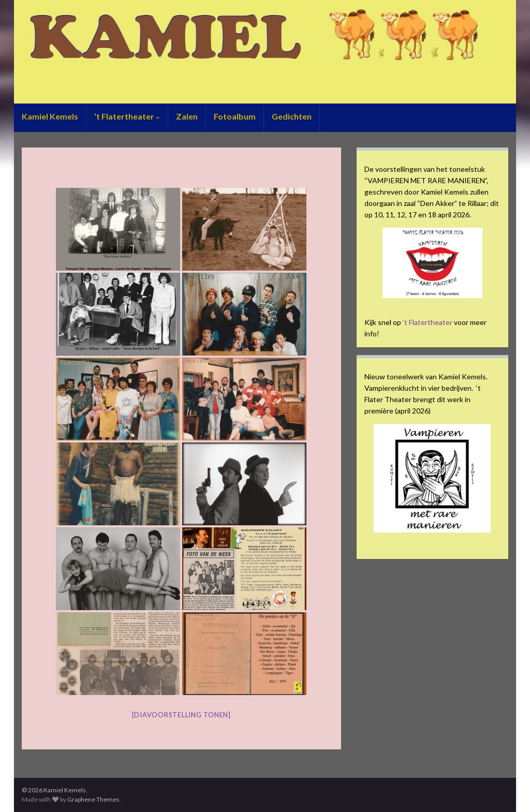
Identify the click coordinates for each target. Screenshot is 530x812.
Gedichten (292, 116)
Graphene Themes (93, 799)
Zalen (187, 116)
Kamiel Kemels (50, 116)
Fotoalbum (235, 116)
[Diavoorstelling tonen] (181, 715)
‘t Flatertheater (127, 116)
